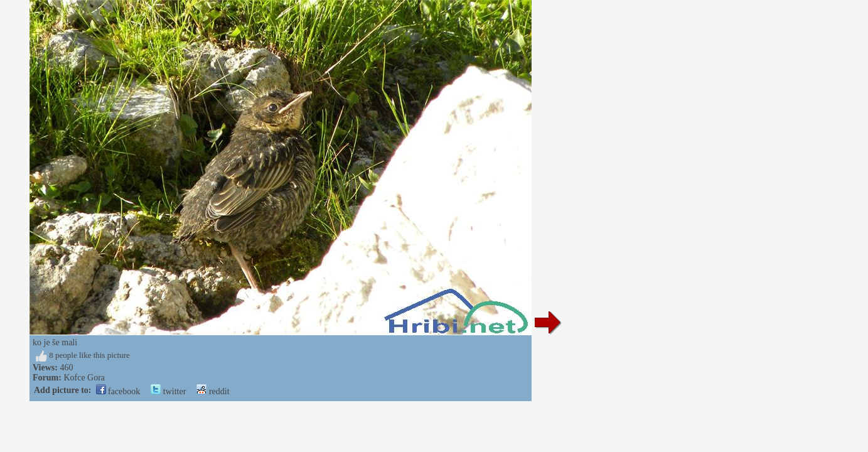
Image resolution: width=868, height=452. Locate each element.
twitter (168, 391)
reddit (213, 391)
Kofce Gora (84, 378)
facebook (118, 391)
